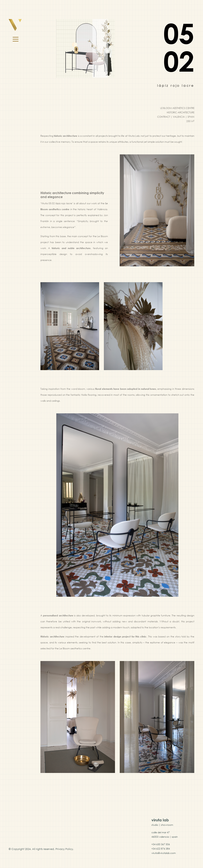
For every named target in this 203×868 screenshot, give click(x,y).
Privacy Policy (64, 849)
